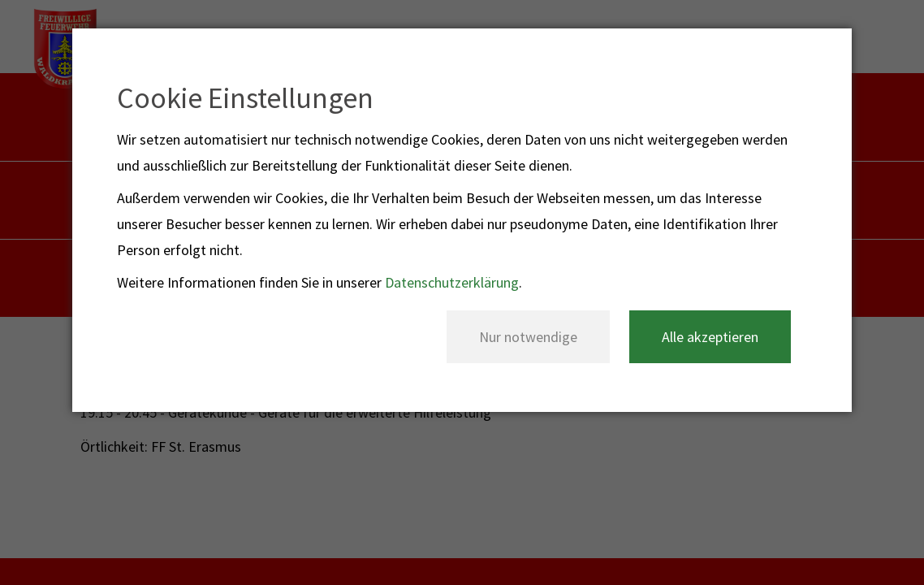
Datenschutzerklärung (452, 282)
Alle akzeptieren (710, 337)
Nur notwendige (528, 337)
